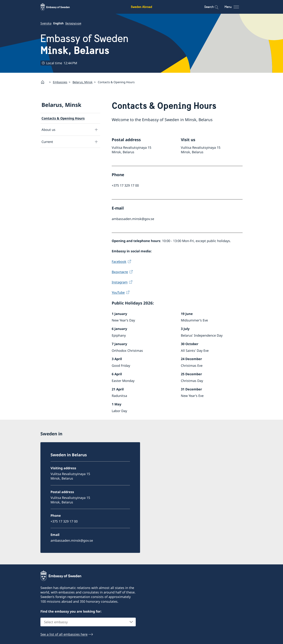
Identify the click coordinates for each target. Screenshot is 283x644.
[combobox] (88, 622)
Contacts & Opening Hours (63, 118)
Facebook (119, 262)
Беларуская (73, 23)
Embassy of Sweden (84, 44)
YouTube (118, 292)
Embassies (60, 82)
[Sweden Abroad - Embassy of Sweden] (58, 7)
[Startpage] (44, 82)
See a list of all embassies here (64, 634)
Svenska (46, 23)
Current (47, 142)
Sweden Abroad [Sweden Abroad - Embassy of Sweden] (141, 7)
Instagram (120, 282)
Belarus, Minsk (83, 82)
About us (48, 130)
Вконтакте (120, 272)
